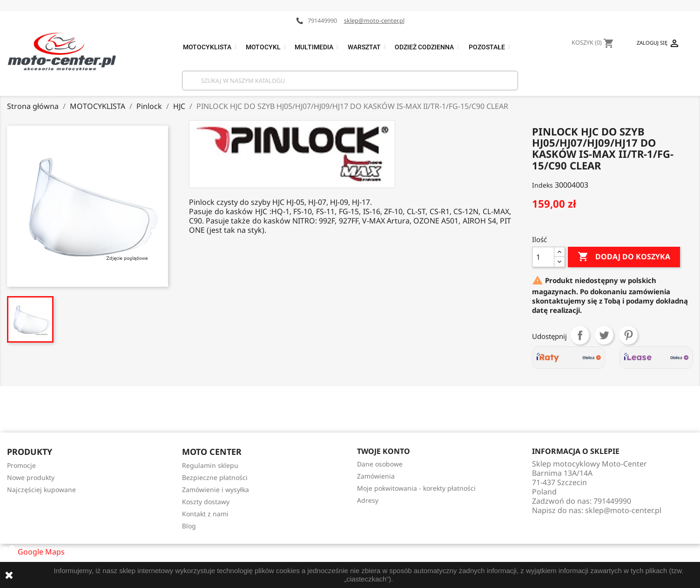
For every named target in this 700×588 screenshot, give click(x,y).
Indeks (542, 185)
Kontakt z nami (205, 514)
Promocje (21, 465)
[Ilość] (543, 257)
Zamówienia (376, 476)
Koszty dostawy (206, 502)
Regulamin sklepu (210, 465)
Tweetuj (604, 335)
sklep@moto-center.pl (374, 20)
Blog (189, 526)
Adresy (368, 500)
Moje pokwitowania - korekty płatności (416, 488)
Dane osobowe (380, 464)
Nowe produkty (31, 477)
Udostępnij (580, 335)
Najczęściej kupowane (41, 490)
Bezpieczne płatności (215, 477)
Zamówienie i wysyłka (215, 490)
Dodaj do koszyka (624, 257)
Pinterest (628, 335)
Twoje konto (384, 451)
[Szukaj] (350, 81)
